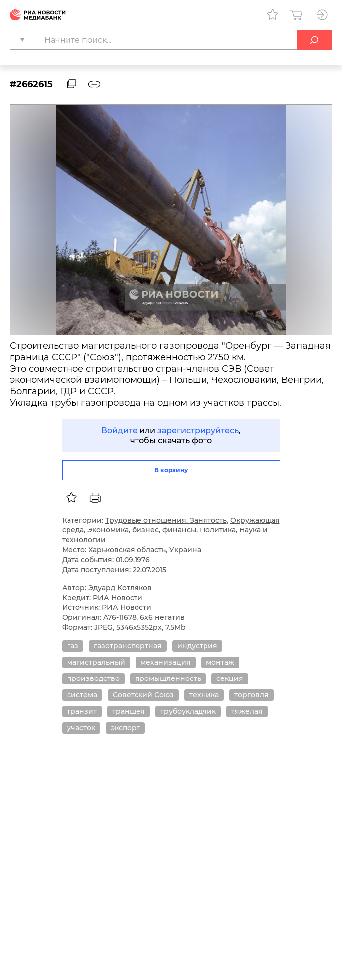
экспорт (125, 728)
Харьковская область (127, 550)
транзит (82, 711)
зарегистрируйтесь (198, 430)
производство (93, 678)
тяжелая (247, 711)
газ (73, 646)
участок (81, 728)
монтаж (220, 662)
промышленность (168, 678)
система (82, 695)
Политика (218, 530)
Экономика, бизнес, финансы (142, 530)
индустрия (197, 646)
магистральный (96, 662)
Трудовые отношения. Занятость (166, 520)
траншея (129, 711)
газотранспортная (128, 646)
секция (230, 678)
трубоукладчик (188, 711)
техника (204, 695)
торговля (251, 695)
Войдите (119, 430)
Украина (185, 550)
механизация (166, 662)
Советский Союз (143, 695)
